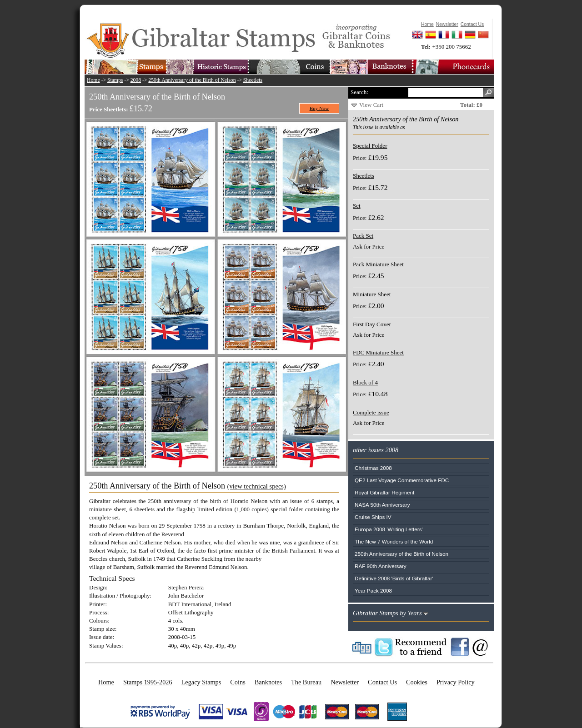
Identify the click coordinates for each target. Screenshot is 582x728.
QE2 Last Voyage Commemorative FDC (402, 480)
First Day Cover (372, 324)
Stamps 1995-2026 (148, 682)
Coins (238, 682)
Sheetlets (253, 80)
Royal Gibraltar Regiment (384, 492)
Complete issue (371, 412)
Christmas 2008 (373, 468)
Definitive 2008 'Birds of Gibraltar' (394, 578)
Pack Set (363, 236)
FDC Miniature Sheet (378, 352)
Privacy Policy (456, 682)
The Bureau (306, 682)
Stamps (115, 80)
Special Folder (370, 146)
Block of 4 (365, 382)
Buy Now (319, 108)
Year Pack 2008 (373, 591)
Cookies (417, 682)
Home (93, 80)
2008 (136, 80)
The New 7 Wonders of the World (394, 541)
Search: (359, 92)
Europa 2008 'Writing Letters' (389, 529)
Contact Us (382, 682)
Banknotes (268, 682)
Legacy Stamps (201, 682)
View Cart (371, 105)
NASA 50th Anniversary (382, 505)
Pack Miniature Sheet (378, 264)
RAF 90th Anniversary (381, 566)
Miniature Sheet (372, 294)
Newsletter (345, 682)
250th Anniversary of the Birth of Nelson (192, 80)
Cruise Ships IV (373, 517)
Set (357, 206)
